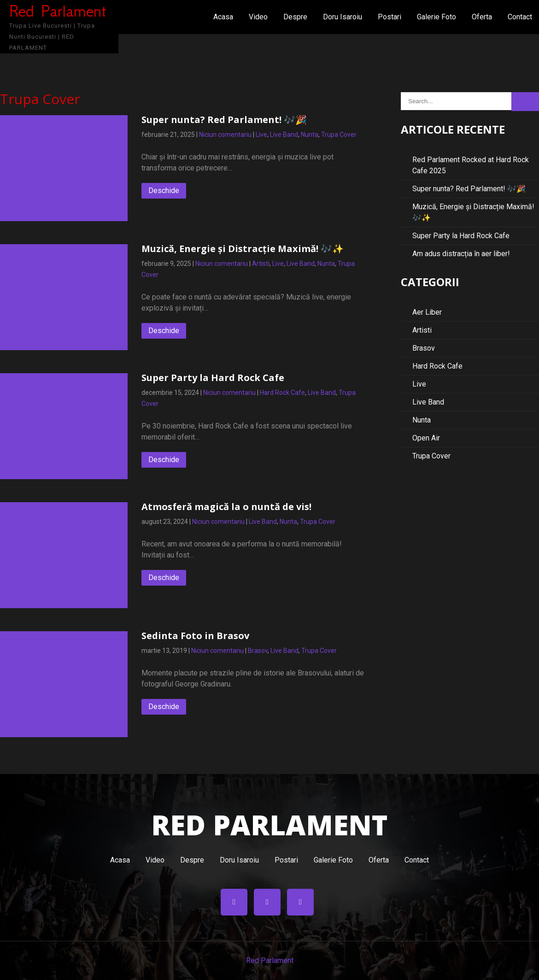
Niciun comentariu (225, 135)
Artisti (261, 264)
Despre (295, 17)
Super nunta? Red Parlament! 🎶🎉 (224, 120)
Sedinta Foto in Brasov (195, 636)
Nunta (310, 135)
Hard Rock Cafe (282, 393)
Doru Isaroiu (343, 17)
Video (258, 17)
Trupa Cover (339, 135)
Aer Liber (427, 312)
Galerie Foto (436, 17)
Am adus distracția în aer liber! (461, 254)
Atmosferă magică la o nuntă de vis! (226, 507)
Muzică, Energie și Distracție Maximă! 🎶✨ (243, 249)
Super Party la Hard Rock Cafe (213, 378)
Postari (390, 17)
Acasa (223, 17)
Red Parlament (270, 960)
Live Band (284, 135)
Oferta (482, 17)
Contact (520, 17)
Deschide (164, 191)
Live (261, 135)
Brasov (258, 651)
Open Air (426, 438)
